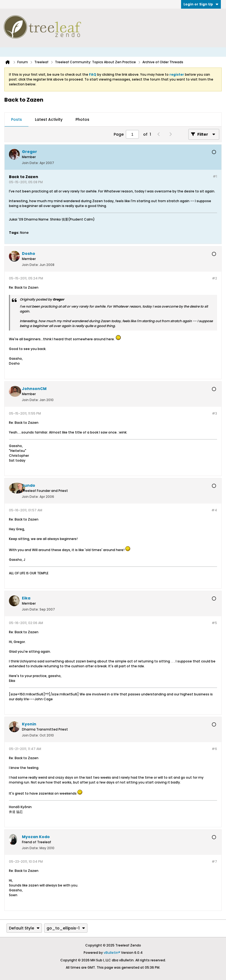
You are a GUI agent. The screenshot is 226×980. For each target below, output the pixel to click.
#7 (214, 861)
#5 (214, 623)
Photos (82, 119)
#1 (215, 176)
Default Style (24, 928)
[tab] (17, 120)
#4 (214, 510)
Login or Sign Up (201, 4)
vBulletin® (112, 953)
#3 (214, 413)
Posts (17, 119)
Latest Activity (49, 119)
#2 (214, 278)
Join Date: (30, 163)
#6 (214, 749)
